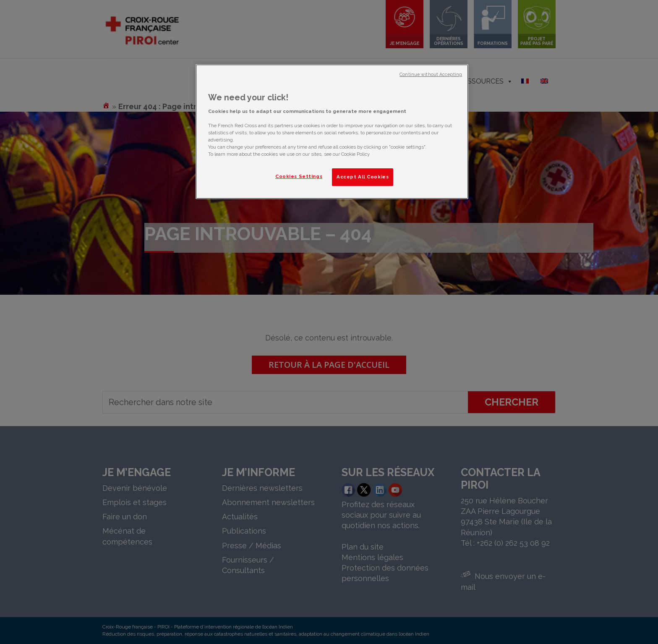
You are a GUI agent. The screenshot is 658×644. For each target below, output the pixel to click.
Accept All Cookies (363, 177)
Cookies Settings (299, 176)
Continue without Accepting (431, 74)
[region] (332, 132)
